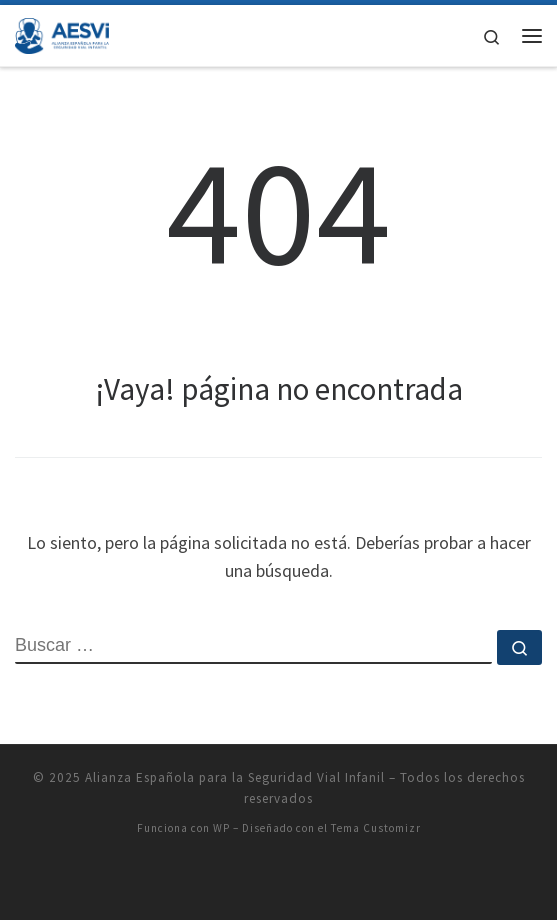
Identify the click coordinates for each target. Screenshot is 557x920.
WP (221, 828)
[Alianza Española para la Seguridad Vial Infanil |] (62, 33)
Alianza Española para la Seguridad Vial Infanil (235, 777)
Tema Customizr (376, 828)
